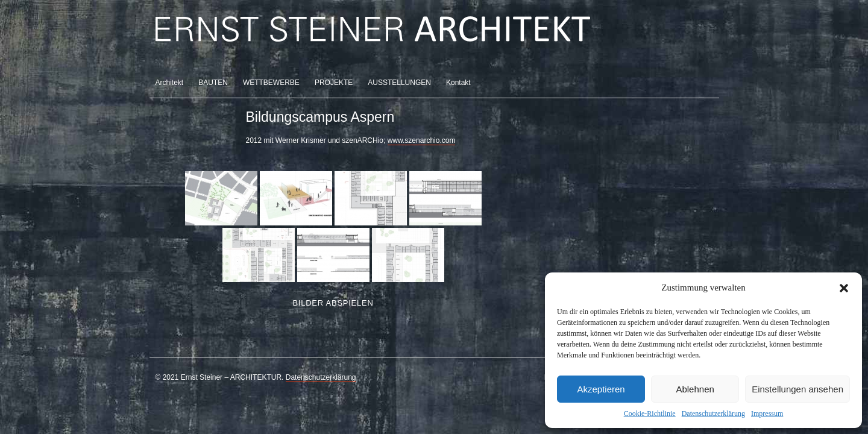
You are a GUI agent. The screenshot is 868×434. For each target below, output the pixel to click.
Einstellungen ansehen (797, 389)
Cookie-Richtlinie (650, 414)
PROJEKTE (334, 83)
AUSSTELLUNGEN (399, 83)
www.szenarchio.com (422, 140)
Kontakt (458, 83)
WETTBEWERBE (271, 83)
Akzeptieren (601, 389)
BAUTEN (213, 83)
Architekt (170, 83)
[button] (844, 288)
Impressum (767, 414)
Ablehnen (695, 389)
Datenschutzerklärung (713, 414)
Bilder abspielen (333, 303)
